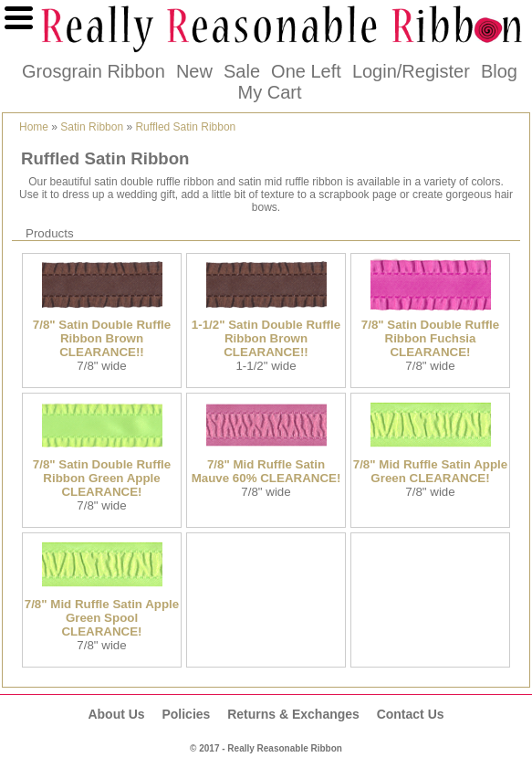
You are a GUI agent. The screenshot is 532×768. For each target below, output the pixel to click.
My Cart (270, 92)
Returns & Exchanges (293, 714)
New (194, 71)
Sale (242, 71)
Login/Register (411, 71)
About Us (116, 714)
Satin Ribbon (92, 127)
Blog (499, 71)
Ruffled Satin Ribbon (185, 127)
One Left (306, 71)
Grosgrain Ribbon (94, 71)
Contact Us (411, 714)
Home (34, 127)
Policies (186, 714)
